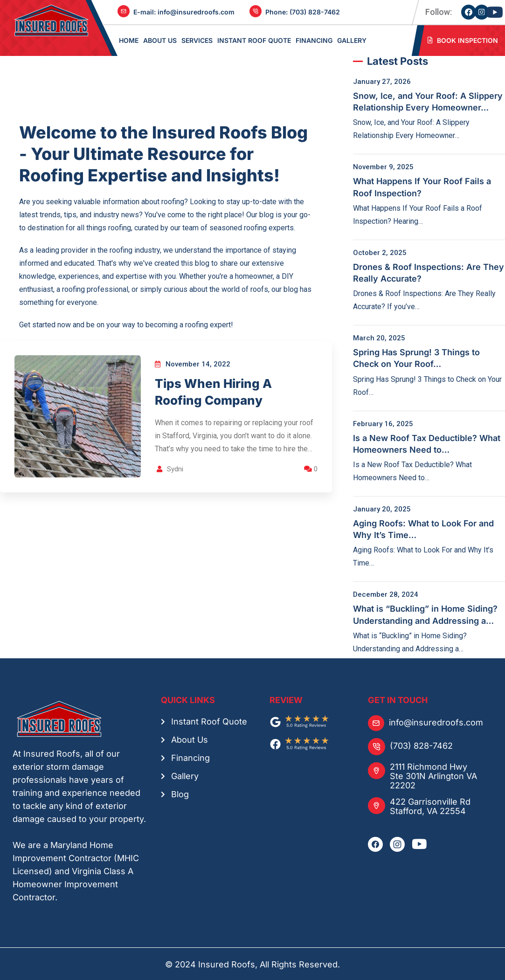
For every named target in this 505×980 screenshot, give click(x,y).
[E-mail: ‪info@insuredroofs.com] (124, 12)
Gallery (185, 775)
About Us (190, 739)
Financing (190, 757)
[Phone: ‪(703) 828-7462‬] (256, 12)
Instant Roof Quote (254, 40)
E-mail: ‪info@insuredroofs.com (184, 12)
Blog (180, 793)
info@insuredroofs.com (436, 721)
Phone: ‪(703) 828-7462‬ (303, 12)
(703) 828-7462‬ (421, 745)
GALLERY (352, 40)
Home (129, 40)
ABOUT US (160, 40)
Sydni (176, 470)
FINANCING (314, 40)
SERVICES (197, 40)
